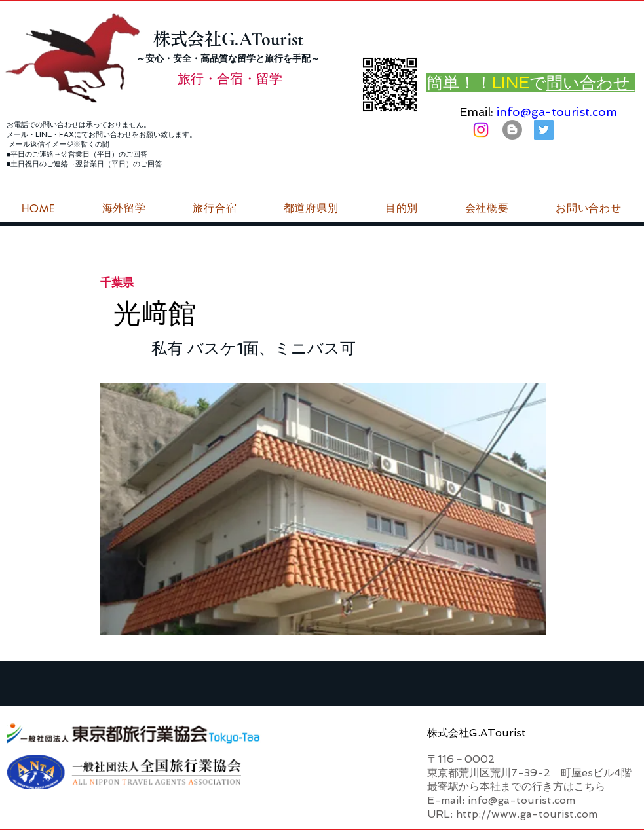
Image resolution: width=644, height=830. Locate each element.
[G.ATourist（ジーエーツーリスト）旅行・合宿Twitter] (544, 130)
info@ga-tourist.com (557, 112)
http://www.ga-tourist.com (527, 814)
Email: (476, 112)
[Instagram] (481, 130)
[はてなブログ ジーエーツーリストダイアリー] (512, 130)
